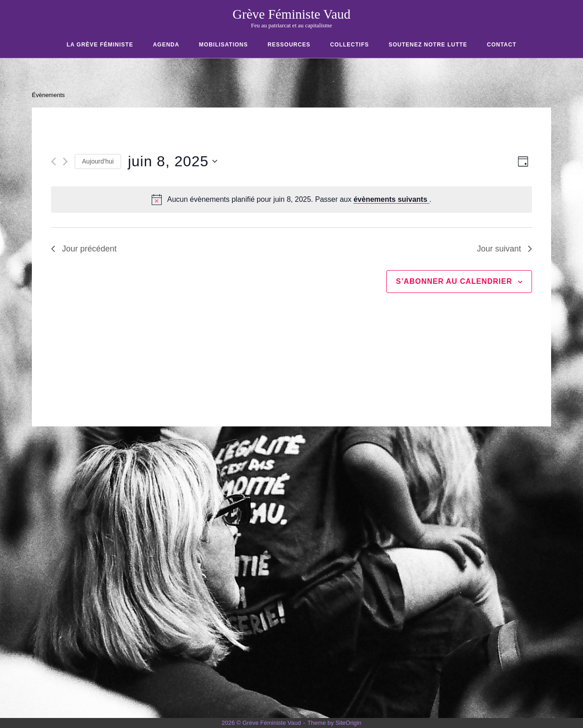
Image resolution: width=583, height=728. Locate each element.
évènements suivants (391, 199)
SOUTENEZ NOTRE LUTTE (428, 45)
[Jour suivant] (65, 161)
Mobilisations (223, 45)
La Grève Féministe (100, 45)
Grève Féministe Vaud (292, 14)
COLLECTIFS (350, 45)
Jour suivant (504, 249)
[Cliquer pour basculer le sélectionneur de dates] (173, 161)
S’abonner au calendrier (454, 281)
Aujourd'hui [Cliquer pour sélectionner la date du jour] (98, 161)
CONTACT (502, 45)
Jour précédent (84, 249)
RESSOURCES (289, 45)
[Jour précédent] (54, 161)
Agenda (166, 45)
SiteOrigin (348, 723)
